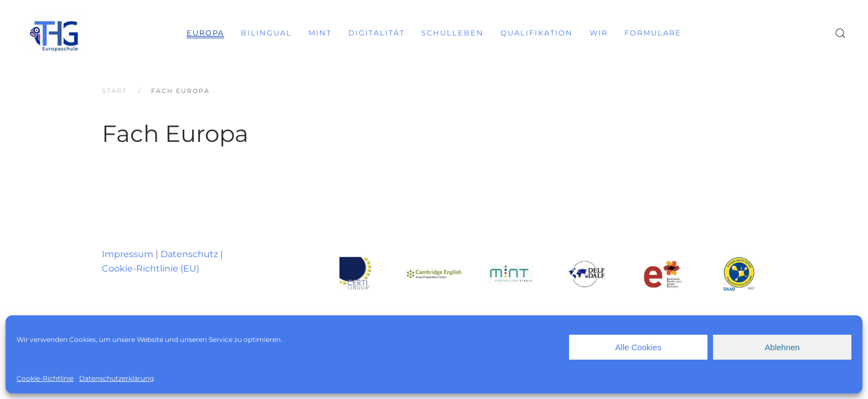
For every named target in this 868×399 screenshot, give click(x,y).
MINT (320, 33)
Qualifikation (537, 33)
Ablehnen (782, 347)
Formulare (653, 33)
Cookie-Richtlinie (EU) (151, 268)
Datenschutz (189, 254)
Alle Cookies (638, 347)
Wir (599, 33)
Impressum (128, 254)
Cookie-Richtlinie (45, 378)
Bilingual (266, 33)
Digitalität (376, 33)
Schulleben (453, 33)
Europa (205, 33)
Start (114, 91)
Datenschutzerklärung (117, 378)
